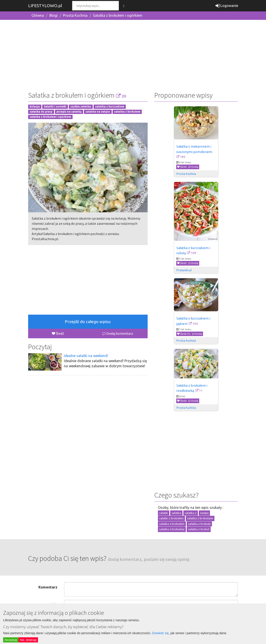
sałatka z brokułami (200, 518)
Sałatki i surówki (55, 107)
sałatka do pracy (41, 112)
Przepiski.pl (184, 270)
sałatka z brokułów (172, 529)
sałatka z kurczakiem (110, 107)
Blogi (53, 15)
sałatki (164, 513)
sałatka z (191, 513)
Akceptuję (11, 640)
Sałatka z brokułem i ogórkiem (118, 15)
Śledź (58, 333)
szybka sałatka (81, 107)
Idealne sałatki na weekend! (86, 356)
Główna (38, 15)
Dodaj (193, 167)
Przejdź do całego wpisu (88, 322)
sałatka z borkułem (127, 112)
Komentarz (48, 587)
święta (204, 513)
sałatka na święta (98, 112)
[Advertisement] (133, 55)
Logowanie (227, 6)
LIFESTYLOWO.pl (45, 6)
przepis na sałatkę (69, 112)
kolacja (35, 107)
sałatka (176, 513)
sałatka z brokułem (172, 524)
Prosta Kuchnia (75, 15)
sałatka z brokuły (199, 524)
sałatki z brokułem (171, 518)
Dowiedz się (160, 633)
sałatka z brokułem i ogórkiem (50, 117)
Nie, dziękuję (28, 640)
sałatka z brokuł (199, 529)
